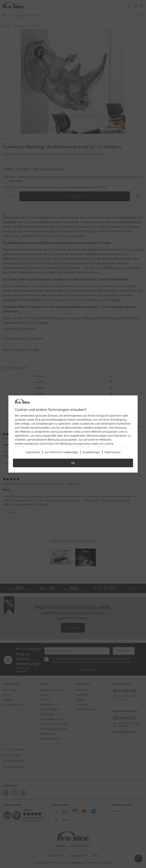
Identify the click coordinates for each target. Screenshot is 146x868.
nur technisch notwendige (61, 452)
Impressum (33, 452)
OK (73, 463)
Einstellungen (91, 452)
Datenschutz (113, 452)
